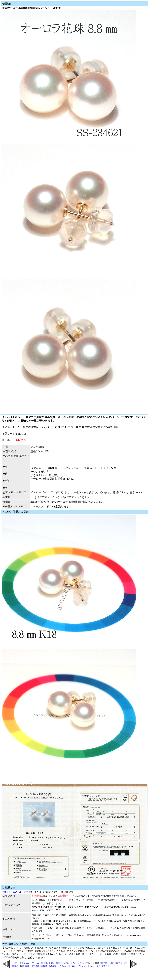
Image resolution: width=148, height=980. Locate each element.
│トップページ (16, 963)
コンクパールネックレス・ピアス (95, 966)
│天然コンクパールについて (69, 966)
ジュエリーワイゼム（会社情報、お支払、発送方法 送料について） (50, 963)
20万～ (126, 963)
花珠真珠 (15, 966)
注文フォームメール (12, 892)
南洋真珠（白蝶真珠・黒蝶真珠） (45, 966)
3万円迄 (104, 963)
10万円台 (119, 963)
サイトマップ (83, 963)
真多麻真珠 (25, 966)
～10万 (111, 963)
